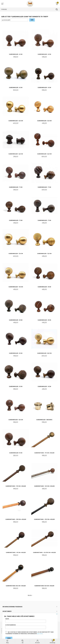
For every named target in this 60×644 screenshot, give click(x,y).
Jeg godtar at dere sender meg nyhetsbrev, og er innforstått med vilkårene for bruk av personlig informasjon (29, 633)
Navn (26, 620)
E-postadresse (26, 627)
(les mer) (40, 634)
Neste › (30, 595)
